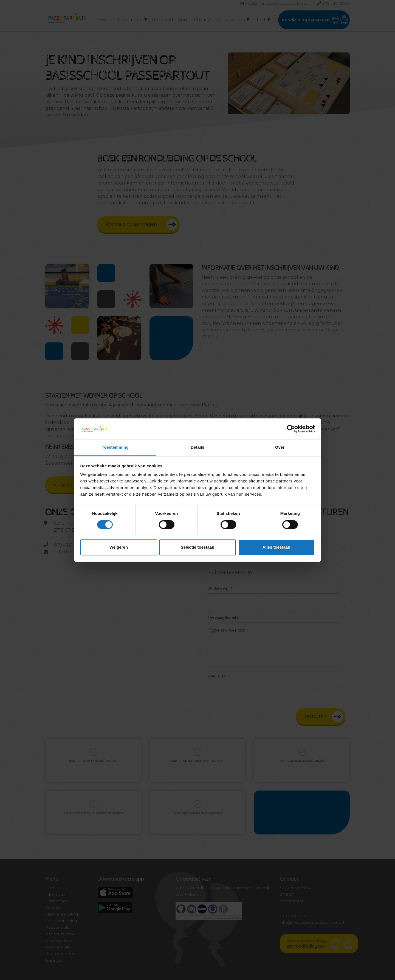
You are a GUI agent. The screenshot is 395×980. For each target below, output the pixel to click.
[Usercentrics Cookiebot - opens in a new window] (291, 429)
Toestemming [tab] (115, 447)
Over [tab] (280, 447)
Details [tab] (198, 447)
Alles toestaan (276, 547)
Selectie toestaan (198, 547)
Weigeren (119, 547)
